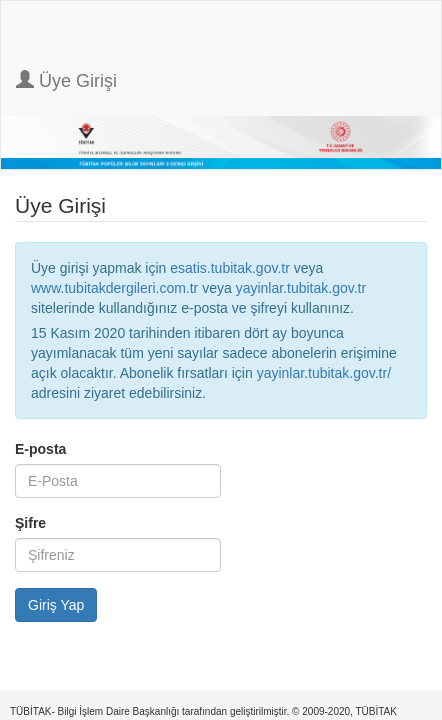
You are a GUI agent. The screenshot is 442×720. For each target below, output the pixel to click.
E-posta (40, 449)
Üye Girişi (66, 80)
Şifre (30, 523)
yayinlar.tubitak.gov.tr (301, 288)
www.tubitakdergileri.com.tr (114, 288)
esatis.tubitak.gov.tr (230, 268)
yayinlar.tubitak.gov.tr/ (324, 373)
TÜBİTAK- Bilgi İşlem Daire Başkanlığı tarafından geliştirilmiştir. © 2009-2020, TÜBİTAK (203, 711)
